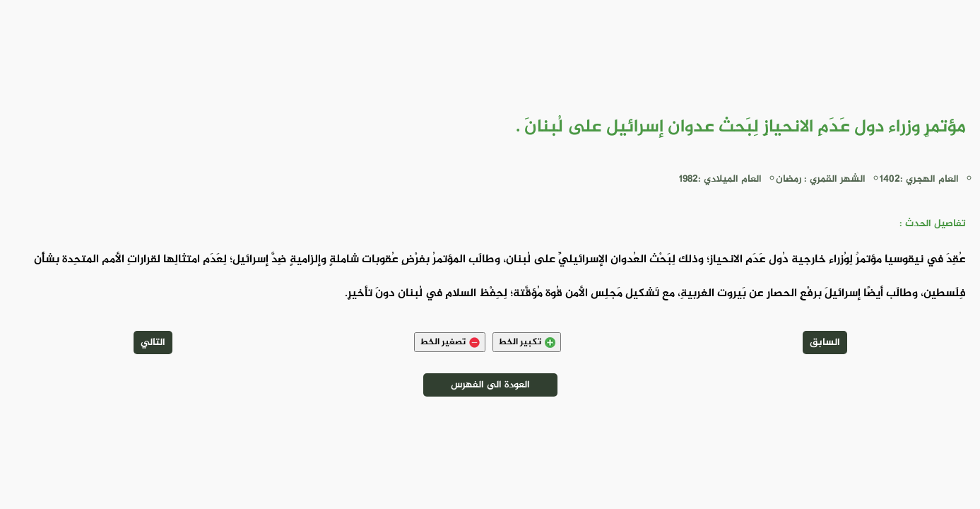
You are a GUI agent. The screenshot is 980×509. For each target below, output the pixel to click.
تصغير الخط (450, 342)
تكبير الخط (527, 342)
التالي (153, 343)
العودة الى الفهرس (490, 385)
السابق (825, 343)
